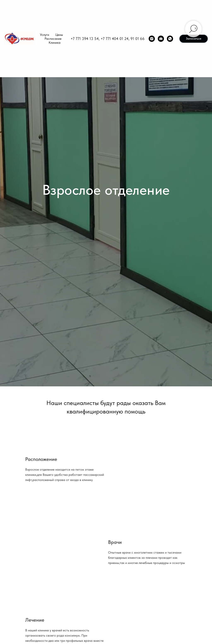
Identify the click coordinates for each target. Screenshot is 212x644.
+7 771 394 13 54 (85, 39)
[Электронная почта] (161, 39)
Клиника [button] (55, 43)
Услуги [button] (45, 35)
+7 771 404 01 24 (115, 39)
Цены (59, 35)
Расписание (53, 39)
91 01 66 (137, 39)
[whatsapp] (170, 39)
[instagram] (152, 39)
